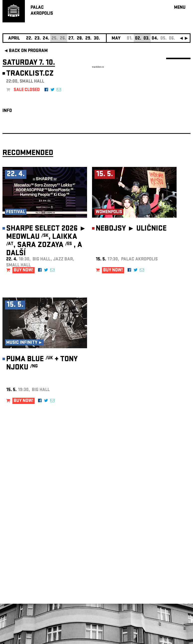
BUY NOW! (24, 271)
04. (155, 39)
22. (29, 39)
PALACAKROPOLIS (42, 11)
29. (88, 39)
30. (97, 39)
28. (80, 39)
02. (138, 39)
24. (46, 39)
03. (147, 39)
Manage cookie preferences (22, 576)
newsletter (158, 519)
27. (71, 39)
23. (38, 39)
